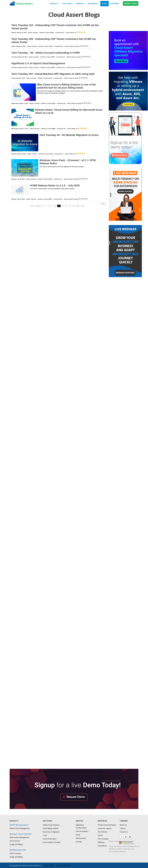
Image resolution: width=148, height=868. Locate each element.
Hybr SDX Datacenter (19, 825)
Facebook (122, 837)
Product (54, 4)
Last (83, 206)
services (80, 4)
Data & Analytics (82, 831)
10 (55, 206)
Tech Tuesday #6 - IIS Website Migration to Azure (69, 135)
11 (59, 206)
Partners (115, 4)
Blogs (105, 4)
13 (66, 206)
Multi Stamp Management (19, 837)
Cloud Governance (50, 839)
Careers (123, 828)
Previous (38, 206)
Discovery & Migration (51, 832)
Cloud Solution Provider (51, 842)
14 (70, 206)
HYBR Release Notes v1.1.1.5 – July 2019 (55, 185)
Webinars (101, 842)
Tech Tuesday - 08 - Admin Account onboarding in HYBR (46, 53)
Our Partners (103, 832)
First (32, 206)
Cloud (78, 835)
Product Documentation (107, 825)
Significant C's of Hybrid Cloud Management (38, 63)
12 (63, 206)
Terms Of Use (49, 865)
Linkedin (130, 837)
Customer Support (105, 828)
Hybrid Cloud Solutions (51, 825)
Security (79, 842)
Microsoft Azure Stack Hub (21, 834)
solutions (68, 4)
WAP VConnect (15, 853)
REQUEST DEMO (131, 3)
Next (78, 206)
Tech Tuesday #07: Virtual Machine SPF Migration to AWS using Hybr (53, 74)
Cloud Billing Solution (51, 828)
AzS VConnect (15, 841)
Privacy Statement (63, 865)
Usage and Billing (16, 844)
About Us (123, 825)
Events (100, 835)
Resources (93, 4)
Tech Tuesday (103, 839)
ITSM (45, 835)
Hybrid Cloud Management (20, 828)
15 (73, 206)
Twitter (126, 837)
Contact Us (124, 832)
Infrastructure (81, 838)
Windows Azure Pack (18, 850)
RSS (103, 204)
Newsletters (102, 846)
